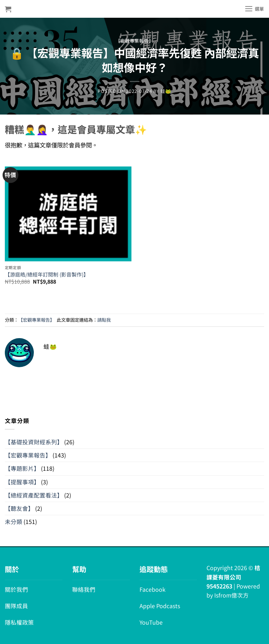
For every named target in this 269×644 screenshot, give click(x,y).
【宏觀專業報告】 (135, 41)
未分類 (14, 522)
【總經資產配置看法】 (34, 495)
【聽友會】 (19, 508)
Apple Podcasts (160, 606)
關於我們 (16, 589)
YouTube (151, 622)
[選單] (254, 9)
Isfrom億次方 (231, 595)
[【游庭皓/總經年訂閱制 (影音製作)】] (68, 209)
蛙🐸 (166, 91)
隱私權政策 (19, 622)
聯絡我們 (84, 589)
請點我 (104, 320)
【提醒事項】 (22, 482)
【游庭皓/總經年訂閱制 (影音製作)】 (47, 275)
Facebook (153, 589)
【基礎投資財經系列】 (34, 442)
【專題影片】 (22, 468)
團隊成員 (16, 606)
